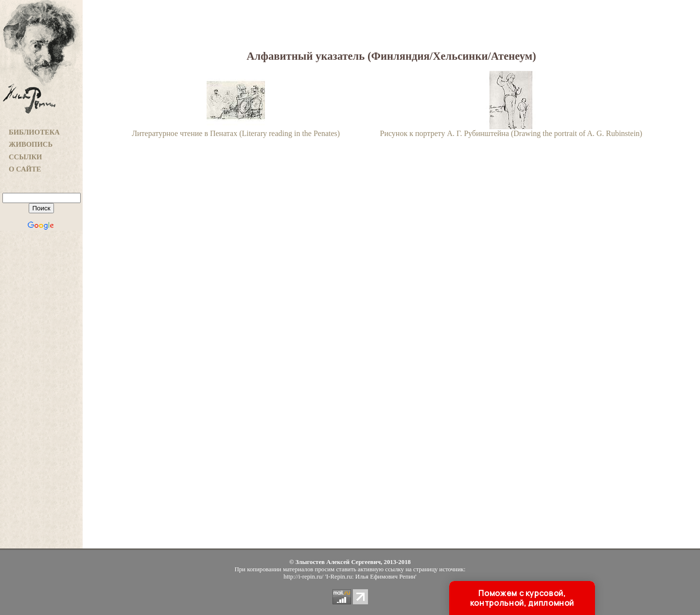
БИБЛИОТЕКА (34, 132)
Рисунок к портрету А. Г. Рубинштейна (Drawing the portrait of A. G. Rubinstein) (511, 130)
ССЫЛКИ (26, 157)
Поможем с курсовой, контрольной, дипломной (522, 598)
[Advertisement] (41, 394)
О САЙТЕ (25, 169)
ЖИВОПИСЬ (31, 144)
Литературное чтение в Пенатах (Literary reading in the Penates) (236, 130)
